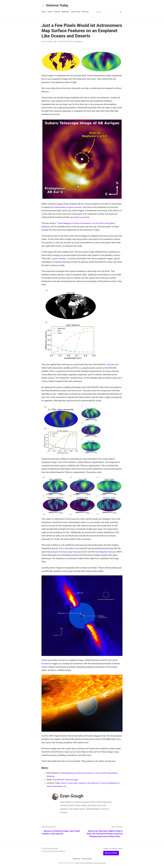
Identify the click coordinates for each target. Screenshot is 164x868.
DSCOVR (110, 365)
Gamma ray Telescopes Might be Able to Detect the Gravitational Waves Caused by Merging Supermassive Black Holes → (105, 834)
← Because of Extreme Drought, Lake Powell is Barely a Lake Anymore (61, 833)
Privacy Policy (87, 859)
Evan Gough (48, 42)
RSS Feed (85, 12)
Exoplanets (78, 42)
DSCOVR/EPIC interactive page (66, 780)
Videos (50, 12)
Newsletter (65, 12)
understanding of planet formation (69, 208)
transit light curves (78, 218)
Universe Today (56, 6)
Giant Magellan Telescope (108, 552)
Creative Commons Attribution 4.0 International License (90, 863)
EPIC (77, 368)
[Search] (121, 12)
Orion (119, 740)
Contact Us (76, 859)
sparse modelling (60, 259)
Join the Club (76, 12)
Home (44, 12)
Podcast (57, 12)
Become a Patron (111, 853)
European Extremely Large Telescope (67, 552)
